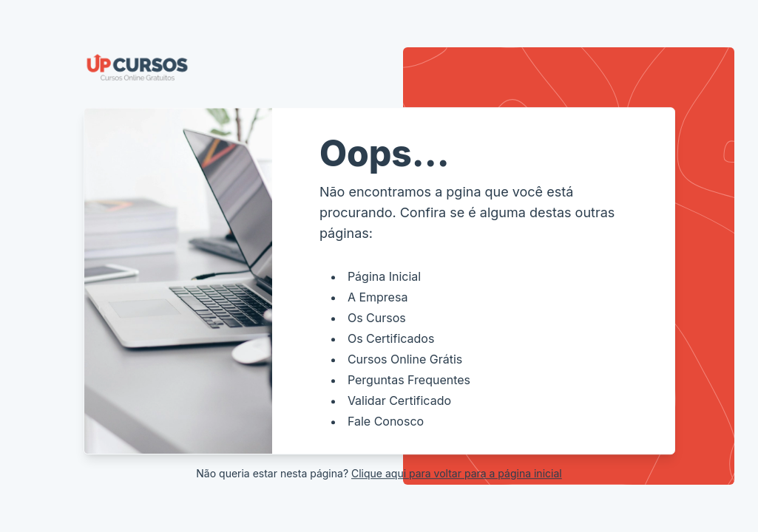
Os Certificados (391, 338)
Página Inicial (384, 276)
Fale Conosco (386, 421)
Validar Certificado (399, 400)
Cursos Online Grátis (405, 359)
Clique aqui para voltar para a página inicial (457, 473)
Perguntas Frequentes (409, 380)
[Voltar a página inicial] (379, 67)
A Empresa (378, 297)
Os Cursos (377, 318)
